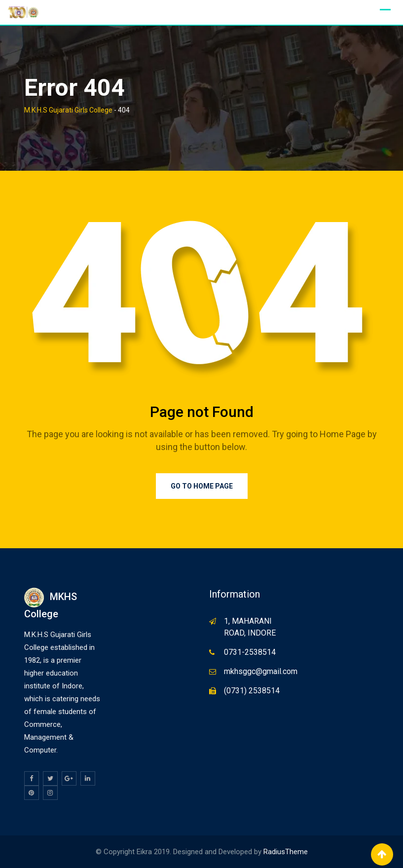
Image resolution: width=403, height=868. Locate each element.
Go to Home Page (202, 486)
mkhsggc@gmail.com (261, 671)
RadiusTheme (286, 852)
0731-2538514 (250, 652)
